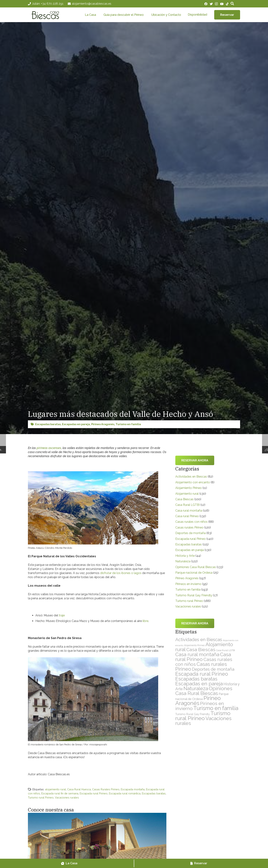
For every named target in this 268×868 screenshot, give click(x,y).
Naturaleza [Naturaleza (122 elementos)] (196, 688)
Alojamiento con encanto (193, 482)
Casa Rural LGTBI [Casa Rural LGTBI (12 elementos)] (225, 650)
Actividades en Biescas (191, 477)
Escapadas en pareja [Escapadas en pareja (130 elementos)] (199, 684)
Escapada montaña (133, 789)
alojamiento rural (55, 789)
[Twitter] (211, 4)
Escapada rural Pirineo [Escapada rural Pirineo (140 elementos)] (202, 674)
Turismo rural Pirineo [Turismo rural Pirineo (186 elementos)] (203, 716)
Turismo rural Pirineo (41, 797)
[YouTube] (222, 4)
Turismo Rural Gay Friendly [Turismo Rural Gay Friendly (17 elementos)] (193, 714)
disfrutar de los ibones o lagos (121, 573)
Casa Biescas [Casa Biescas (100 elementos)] (201, 649)
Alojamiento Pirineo (189, 488)
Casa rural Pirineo (187, 516)
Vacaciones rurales (67, 797)
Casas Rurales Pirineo (106, 789)
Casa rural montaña (189, 511)
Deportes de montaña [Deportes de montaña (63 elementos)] (213, 669)
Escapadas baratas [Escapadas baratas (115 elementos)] (196, 679)
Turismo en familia (128, 424)
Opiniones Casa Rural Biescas (196, 567)
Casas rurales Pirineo (189, 527)
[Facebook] (206, 4)
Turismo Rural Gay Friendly (194, 595)
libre (145, 621)
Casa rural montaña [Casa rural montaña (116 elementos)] (197, 654)
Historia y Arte (185, 556)
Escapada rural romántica (125, 793)
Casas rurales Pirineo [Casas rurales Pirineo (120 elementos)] (201, 666)
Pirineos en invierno (188, 584)
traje (62, 615)
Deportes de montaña (190, 533)
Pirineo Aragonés (103, 424)
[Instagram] (216, 4)
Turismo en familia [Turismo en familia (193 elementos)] (216, 708)
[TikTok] (227, 4)
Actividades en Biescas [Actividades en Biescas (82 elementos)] (199, 640)
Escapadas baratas (48, 424)
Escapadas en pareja (76, 424)
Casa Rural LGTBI (188, 505)
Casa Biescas (184, 499)
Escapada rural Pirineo (94, 793)
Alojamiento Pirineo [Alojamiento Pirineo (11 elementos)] (194, 645)
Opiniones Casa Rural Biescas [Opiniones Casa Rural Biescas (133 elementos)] (204, 691)
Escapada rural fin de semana (60, 793)
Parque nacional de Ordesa (194, 573)
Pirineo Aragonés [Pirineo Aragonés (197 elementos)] (198, 701)
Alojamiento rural (187, 494)
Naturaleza (183, 561)
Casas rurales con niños (191, 522)
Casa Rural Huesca (79, 789)
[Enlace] (47, 15)
